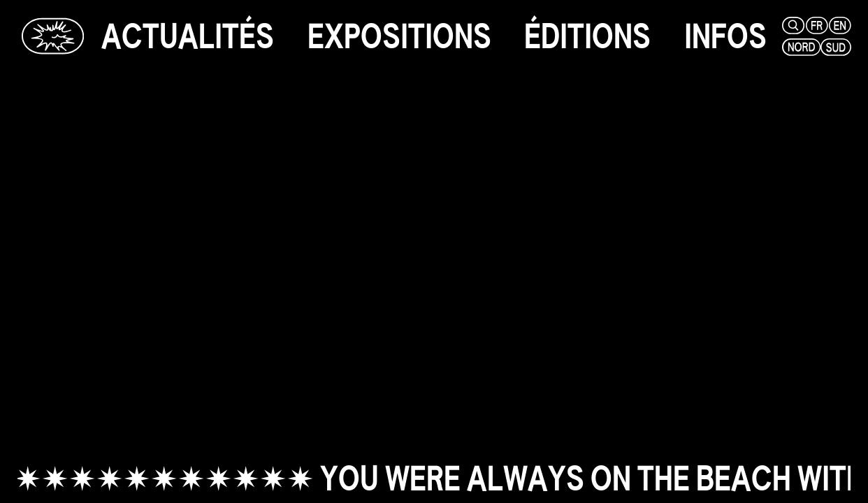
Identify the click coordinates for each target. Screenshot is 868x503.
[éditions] (587, 36)
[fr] (815, 25)
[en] (839, 25)
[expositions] (399, 36)
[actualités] (188, 36)
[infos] (725, 36)
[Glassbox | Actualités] (52, 36)
